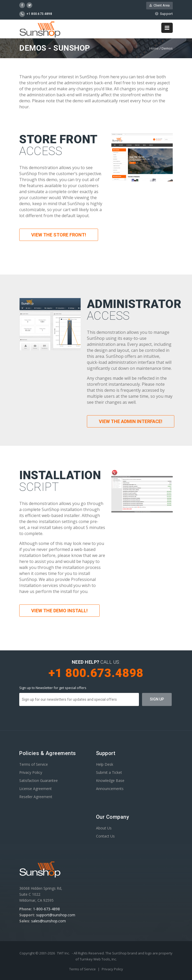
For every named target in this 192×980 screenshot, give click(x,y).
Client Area (159, 5)
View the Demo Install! (59, 611)
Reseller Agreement (36, 797)
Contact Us (105, 836)
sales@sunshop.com (49, 921)
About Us (104, 828)
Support (164, 14)
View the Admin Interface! (131, 421)
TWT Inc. (63, 953)
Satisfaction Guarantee (39, 780)
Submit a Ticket (109, 772)
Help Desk (105, 764)
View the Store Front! (59, 235)
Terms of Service (34, 764)
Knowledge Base (110, 780)
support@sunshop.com (56, 915)
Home (154, 48)
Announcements (110, 789)
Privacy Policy (31, 772)
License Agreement (36, 789)
